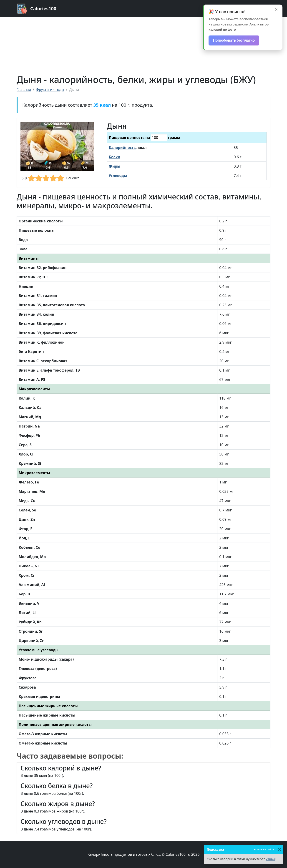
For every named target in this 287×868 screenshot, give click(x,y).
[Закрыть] (279, 849)
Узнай (270, 859)
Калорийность (122, 148)
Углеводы (118, 176)
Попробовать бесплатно (234, 40)
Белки (114, 157)
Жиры (115, 166)
